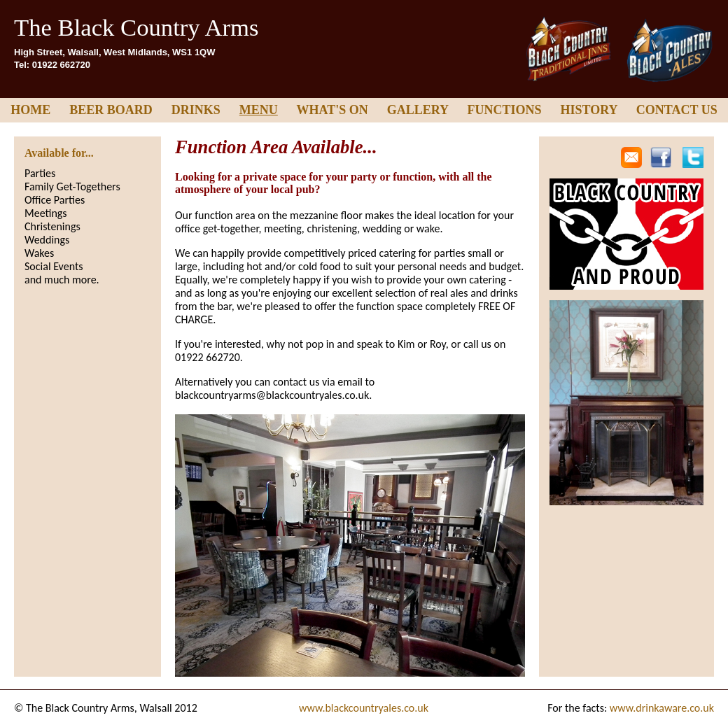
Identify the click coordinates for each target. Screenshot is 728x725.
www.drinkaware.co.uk (662, 708)
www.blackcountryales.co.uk (364, 708)
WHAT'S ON (332, 110)
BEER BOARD (111, 110)
